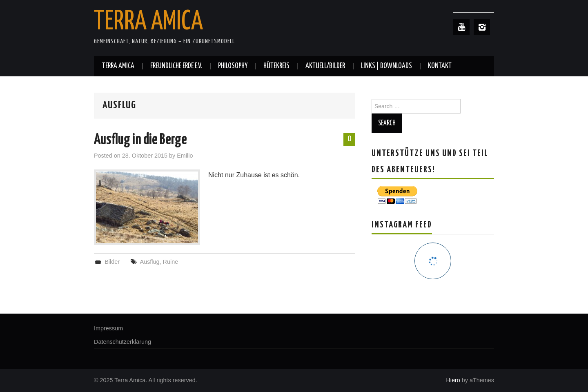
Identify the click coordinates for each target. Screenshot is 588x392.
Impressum (108, 328)
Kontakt (440, 66)
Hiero (453, 380)
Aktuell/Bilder (325, 66)
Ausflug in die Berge (140, 140)
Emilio (185, 156)
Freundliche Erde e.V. (176, 66)
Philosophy (233, 66)
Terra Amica (148, 22)
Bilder (112, 262)
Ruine (171, 262)
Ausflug (150, 262)
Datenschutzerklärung (122, 342)
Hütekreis (276, 66)
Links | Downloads (386, 66)
